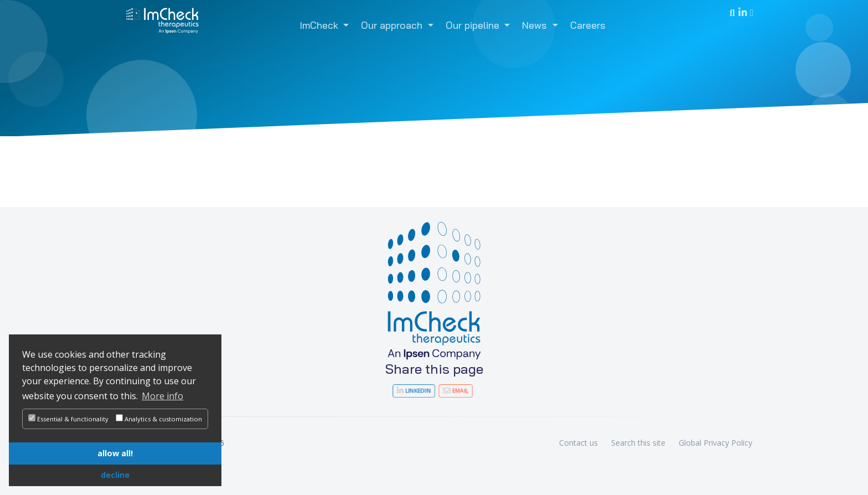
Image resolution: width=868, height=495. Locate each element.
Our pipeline (474, 25)
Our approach (393, 25)
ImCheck (321, 25)
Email (450, 391)
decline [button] (115, 475)
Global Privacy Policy (715, 443)
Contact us (578, 443)
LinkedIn (418, 391)
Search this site (638, 443)
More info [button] (162, 396)
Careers (588, 25)
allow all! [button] (115, 453)
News (536, 25)
